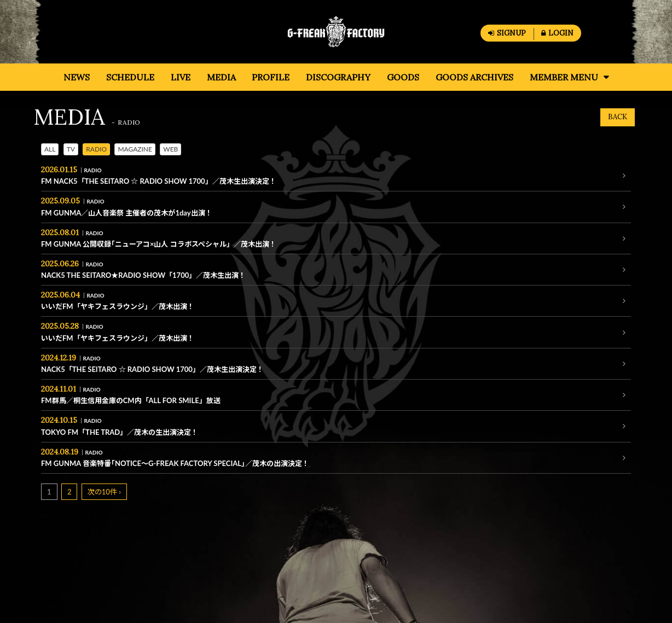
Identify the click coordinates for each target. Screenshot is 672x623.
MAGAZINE (135, 149)
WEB (170, 149)
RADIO (96, 149)
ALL (50, 149)
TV (71, 149)
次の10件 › (104, 492)
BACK (618, 117)
